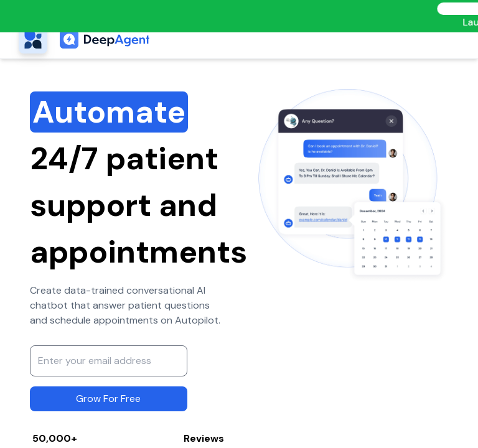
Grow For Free (108, 399)
